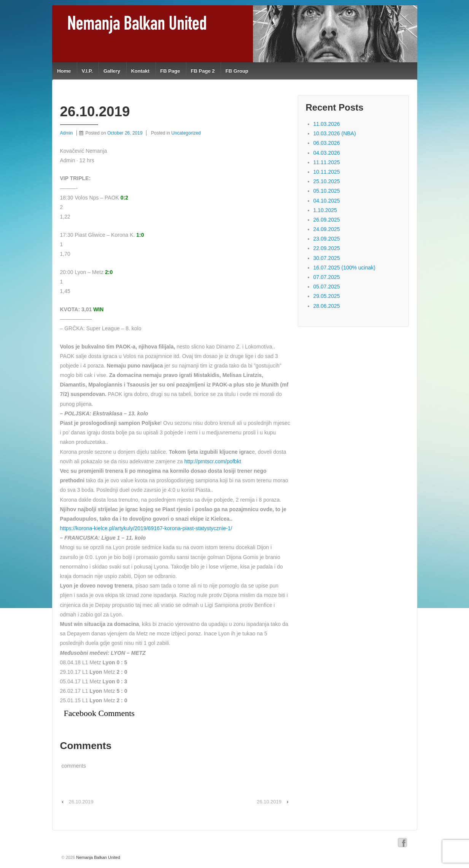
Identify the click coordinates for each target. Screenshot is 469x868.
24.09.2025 (327, 229)
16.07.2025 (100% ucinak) (344, 268)
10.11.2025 (327, 172)
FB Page (170, 71)
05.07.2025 (327, 287)
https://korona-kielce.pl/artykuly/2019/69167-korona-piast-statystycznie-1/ (146, 528)
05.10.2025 (327, 191)
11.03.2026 (327, 124)
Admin (67, 133)
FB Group (237, 71)
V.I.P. (87, 71)
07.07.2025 (327, 277)
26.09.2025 (327, 220)
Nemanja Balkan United (98, 857)
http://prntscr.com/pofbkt (212, 461)
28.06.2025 (327, 306)
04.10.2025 (327, 201)
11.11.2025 (327, 162)
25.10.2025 (327, 181)
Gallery (112, 71)
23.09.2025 (327, 239)
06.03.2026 (327, 143)
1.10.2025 (325, 210)
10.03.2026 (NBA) (335, 133)
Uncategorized (186, 133)
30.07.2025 (327, 258)
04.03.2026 (327, 153)
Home (64, 71)
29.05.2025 (327, 296)
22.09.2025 (327, 248)
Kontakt (140, 71)
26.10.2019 (81, 802)
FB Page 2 (203, 71)
